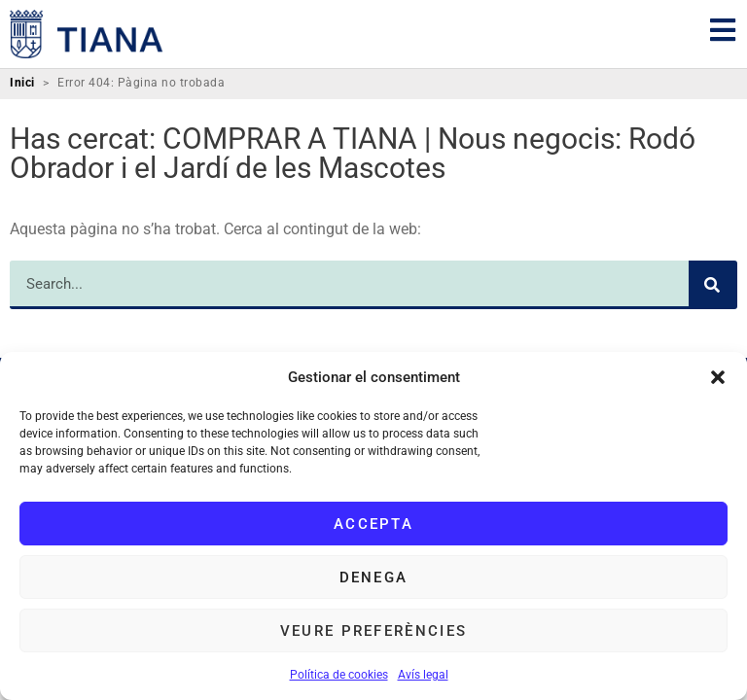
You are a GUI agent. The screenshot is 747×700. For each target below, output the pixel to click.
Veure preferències (373, 631)
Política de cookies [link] (339, 675)
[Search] (713, 285)
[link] (87, 34)
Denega (374, 577)
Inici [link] (22, 83)
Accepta (373, 524)
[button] (718, 377)
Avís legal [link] (423, 675)
